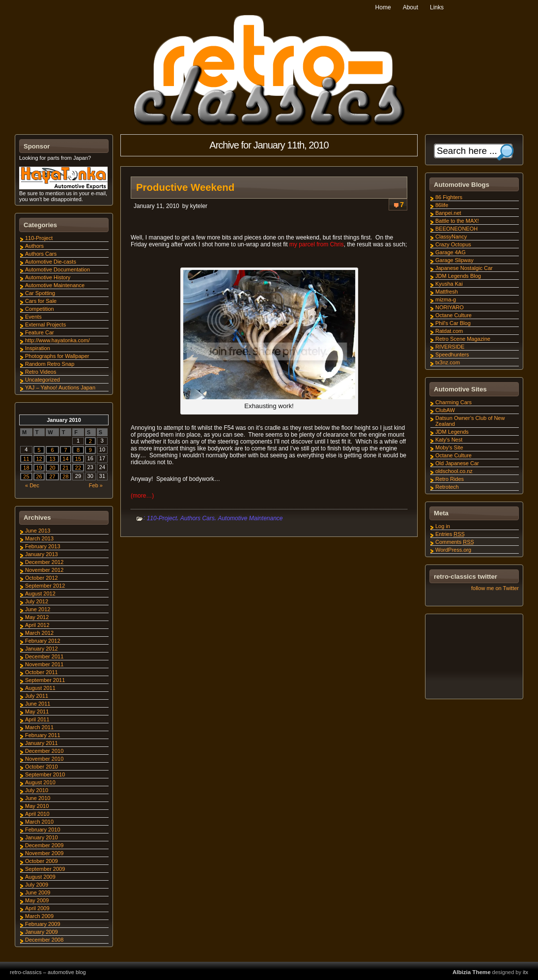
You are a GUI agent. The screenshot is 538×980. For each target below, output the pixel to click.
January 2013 (42, 554)
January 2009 (42, 932)
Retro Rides (450, 479)
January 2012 (42, 649)
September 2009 (45, 869)
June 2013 (38, 531)
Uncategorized (42, 380)
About (411, 7)
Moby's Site (449, 447)
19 (39, 468)
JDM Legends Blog (458, 276)
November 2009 (44, 853)
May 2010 (37, 806)
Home (383, 7)
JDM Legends (452, 432)
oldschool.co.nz (454, 471)
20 (52, 468)
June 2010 (38, 798)
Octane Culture (453, 315)
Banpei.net (448, 213)
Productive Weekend (185, 187)
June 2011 (38, 704)
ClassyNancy (451, 237)
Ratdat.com (449, 331)
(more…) (142, 496)
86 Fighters (449, 197)
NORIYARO (450, 307)
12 (39, 459)
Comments (455, 542)
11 (26, 459)
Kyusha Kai (449, 284)
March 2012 (39, 633)
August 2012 (40, 594)
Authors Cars (198, 518)
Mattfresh (447, 292)
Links (437, 7)
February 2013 (43, 546)
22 (78, 468)
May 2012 (37, 617)
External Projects (45, 325)
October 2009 (42, 861)
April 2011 (37, 719)
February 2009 (43, 924)
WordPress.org (453, 550)
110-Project (162, 518)
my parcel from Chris (317, 244)
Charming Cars (453, 402)
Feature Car (40, 332)
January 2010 (42, 837)
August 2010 (40, 782)
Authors (34, 246)
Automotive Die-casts (51, 262)
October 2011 (42, 672)
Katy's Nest (449, 440)
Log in (443, 526)
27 (52, 476)
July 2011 (37, 696)
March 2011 (39, 727)
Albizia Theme (472, 972)
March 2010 (39, 822)
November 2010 (44, 759)
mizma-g (446, 299)
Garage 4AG (451, 252)
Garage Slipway (454, 260)
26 (39, 476)
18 (26, 468)
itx (525, 972)
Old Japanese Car (457, 463)
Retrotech (447, 487)
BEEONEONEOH (456, 229)
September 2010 (45, 774)
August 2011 (40, 688)
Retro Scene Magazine (463, 339)
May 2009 (37, 900)
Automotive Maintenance (250, 518)
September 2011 (45, 680)
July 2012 (37, 601)
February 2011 (43, 735)
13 (52, 459)
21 (65, 468)
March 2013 (39, 538)
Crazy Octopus (453, 244)
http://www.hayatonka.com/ (57, 340)
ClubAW (445, 410)
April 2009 (37, 908)
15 (78, 459)
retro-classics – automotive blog (48, 972)
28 (65, 476)
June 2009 (38, 892)
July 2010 (37, 790)
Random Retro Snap (50, 364)
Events (33, 317)
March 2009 (39, 916)
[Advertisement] (474, 658)
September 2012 (45, 586)
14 (65, 459)
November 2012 (44, 570)
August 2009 (40, 877)
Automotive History (48, 277)
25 (26, 476)
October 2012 (42, 578)
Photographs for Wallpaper (57, 356)
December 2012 (44, 562)
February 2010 (43, 830)
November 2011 (44, 664)
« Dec (32, 485)
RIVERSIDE (450, 347)
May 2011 (37, 712)
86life (442, 205)
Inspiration (38, 348)
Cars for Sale (41, 301)
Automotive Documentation (57, 269)
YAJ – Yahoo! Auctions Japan (60, 387)
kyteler (199, 206)
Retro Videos (41, 372)
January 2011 (42, 743)
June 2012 (38, 609)
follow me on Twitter (495, 588)
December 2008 (44, 940)
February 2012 (43, 641)
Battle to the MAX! (457, 221)
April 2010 (37, 814)
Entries (450, 534)
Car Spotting (40, 293)
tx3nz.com (448, 362)
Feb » (96, 485)
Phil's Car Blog (453, 323)
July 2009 (37, 885)
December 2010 (44, 751)
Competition (40, 309)
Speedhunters (452, 355)
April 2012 (37, 625)
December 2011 (44, 656)
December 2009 (44, 845)
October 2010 (42, 767)
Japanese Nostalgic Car (464, 268)
